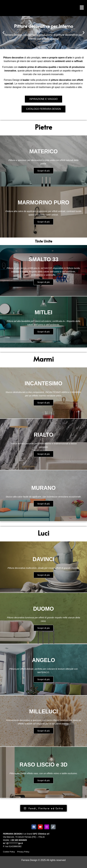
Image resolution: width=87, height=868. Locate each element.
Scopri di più (43, 171)
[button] (3, 33)
